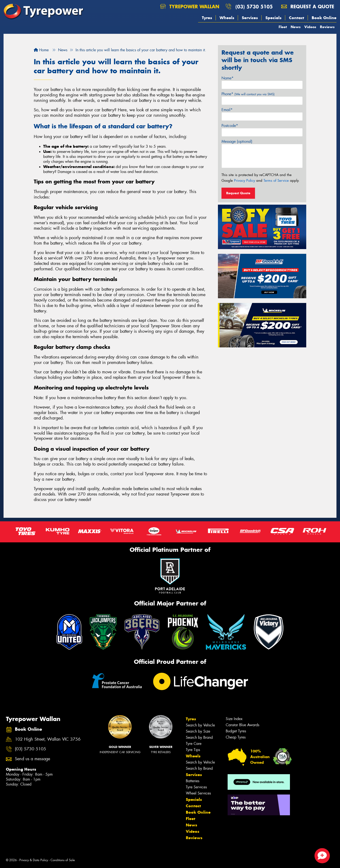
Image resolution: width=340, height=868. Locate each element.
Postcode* (230, 126)
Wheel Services (198, 793)
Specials (273, 18)
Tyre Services (196, 787)
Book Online (324, 18)
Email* (227, 110)
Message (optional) (237, 141)
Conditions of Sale (63, 860)
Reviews (327, 27)
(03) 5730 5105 (254, 6)
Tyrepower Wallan (190, 6)
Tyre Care (194, 744)
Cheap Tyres (236, 737)
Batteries (193, 781)
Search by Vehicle (200, 725)
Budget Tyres (236, 731)
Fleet (283, 27)
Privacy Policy (244, 181)
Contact (297, 18)
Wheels (227, 18)
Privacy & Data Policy (34, 860)
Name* (227, 78)
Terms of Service (276, 181)
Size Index (234, 719)
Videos (310, 27)
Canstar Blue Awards (242, 725)
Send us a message (32, 759)
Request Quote (238, 193)
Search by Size (198, 731)
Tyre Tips (193, 750)
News (296, 27)
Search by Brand (199, 737)
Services (250, 18)
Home (41, 50)
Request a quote (308, 6)
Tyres (207, 18)
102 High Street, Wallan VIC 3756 (48, 739)
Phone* (248, 94)
